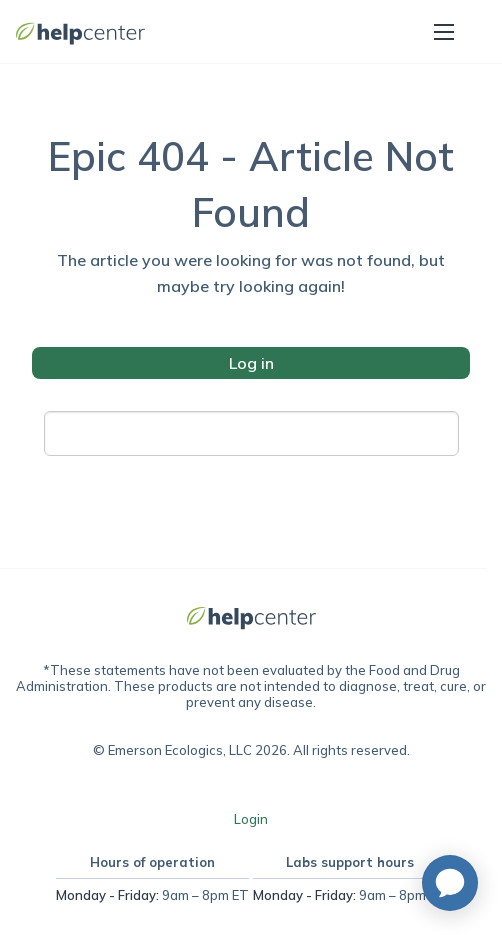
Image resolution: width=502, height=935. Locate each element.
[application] (450, 883)
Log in (251, 363)
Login (251, 819)
